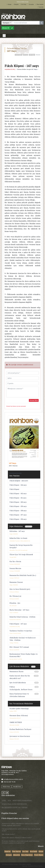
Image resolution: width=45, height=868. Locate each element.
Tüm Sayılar (39, 4)
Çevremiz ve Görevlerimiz (20, 736)
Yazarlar (40, 7)
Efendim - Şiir (15, 603)
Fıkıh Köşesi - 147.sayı (18, 624)
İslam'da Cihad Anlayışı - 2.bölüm (22, 617)
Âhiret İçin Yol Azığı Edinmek (21, 554)
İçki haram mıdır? (8, 834)
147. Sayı (34, 69)
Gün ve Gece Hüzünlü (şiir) (20, 589)
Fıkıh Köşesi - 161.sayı (18, 498)
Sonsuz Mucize (15, 568)
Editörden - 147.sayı (17, 531)
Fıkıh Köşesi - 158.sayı (18, 511)
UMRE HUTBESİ (16, 722)
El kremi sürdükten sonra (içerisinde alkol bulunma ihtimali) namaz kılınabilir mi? (21, 842)
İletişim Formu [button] (6, 787)
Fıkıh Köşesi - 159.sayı (18, 506)
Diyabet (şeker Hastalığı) (19, 709)
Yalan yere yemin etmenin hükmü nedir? (17, 838)
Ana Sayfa (19, 55)
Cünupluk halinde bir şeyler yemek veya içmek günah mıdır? (21, 830)
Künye (9, 4)
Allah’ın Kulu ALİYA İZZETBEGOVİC (14, 804)
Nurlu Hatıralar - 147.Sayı (19, 610)
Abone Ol (8, 28)
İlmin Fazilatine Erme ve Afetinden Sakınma (19, 695)
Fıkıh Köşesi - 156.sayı (18, 519)
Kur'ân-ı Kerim (15, 561)
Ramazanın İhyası (16, 671)
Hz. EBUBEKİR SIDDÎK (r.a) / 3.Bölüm (15, 807)
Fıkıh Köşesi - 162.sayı (18, 493)
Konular (31, 4)
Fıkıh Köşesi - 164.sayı (18, 485)
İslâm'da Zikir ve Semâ (18, 538)
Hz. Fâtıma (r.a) (15, 596)
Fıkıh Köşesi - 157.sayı (18, 515)
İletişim (16, 4)
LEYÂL (4, 801)
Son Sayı (23, 4)
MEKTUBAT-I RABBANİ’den (22, 801)
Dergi (26, 55)
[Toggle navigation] (4, 36)
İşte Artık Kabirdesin (18, 683)
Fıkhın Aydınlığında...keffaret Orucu (21, 688)
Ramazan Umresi (16, 582)
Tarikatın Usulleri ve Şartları (21, 631)
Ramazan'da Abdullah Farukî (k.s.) (23, 575)
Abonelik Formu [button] (17, 787)
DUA (9, 801)
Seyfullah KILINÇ (10, 69)
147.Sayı (32, 55)
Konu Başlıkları (27, 855)
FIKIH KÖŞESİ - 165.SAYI (19, 481)
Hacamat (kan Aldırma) (19, 715)
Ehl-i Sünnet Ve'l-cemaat (19, 647)
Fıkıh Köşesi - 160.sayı (18, 502)
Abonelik (16, 855)
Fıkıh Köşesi (14, 489)
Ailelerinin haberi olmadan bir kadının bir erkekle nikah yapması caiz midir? (20, 824)
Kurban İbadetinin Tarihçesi (20, 729)
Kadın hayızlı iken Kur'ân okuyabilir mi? (20, 677)
